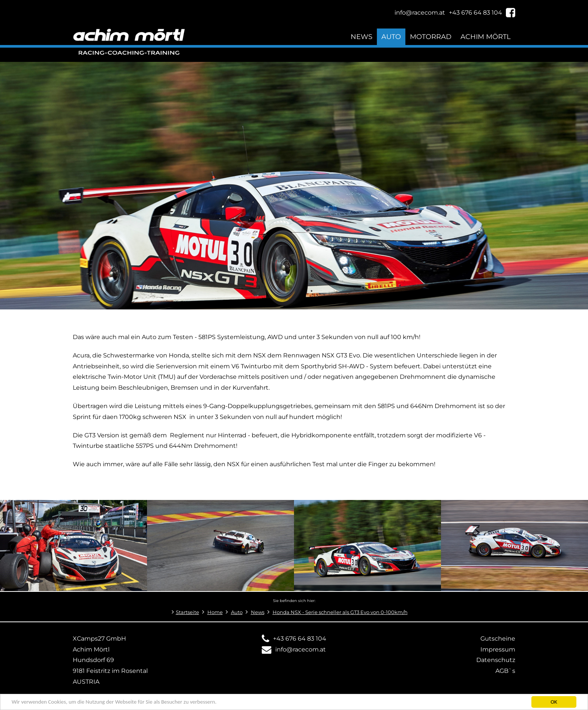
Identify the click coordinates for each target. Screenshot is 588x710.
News (361, 37)
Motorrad (431, 37)
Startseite (187, 612)
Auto (391, 37)
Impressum (498, 649)
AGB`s (505, 671)
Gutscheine (498, 639)
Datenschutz (496, 660)
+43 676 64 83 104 (300, 639)
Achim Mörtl (486, 37)
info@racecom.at (301, 649)
